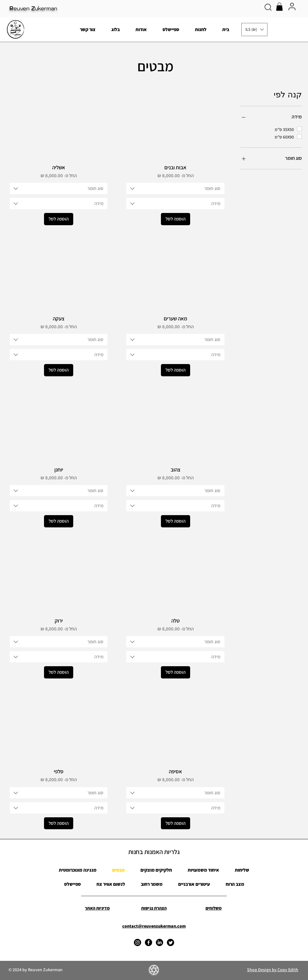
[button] (279, 7)
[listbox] (254, 30)
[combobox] (175, 188)
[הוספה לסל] (176, 219)
